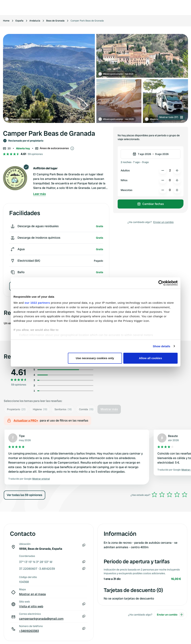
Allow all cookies (151, 358)
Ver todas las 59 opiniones (25, 495)
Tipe (22, 436)
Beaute (173, 436)
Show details (161, 346)
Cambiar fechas (150, 204)
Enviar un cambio (163, 222)
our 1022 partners (37, 303)
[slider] (170, 494)
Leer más (40, 194)
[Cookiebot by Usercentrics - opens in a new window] (161, 283)
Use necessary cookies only (95, 358)
